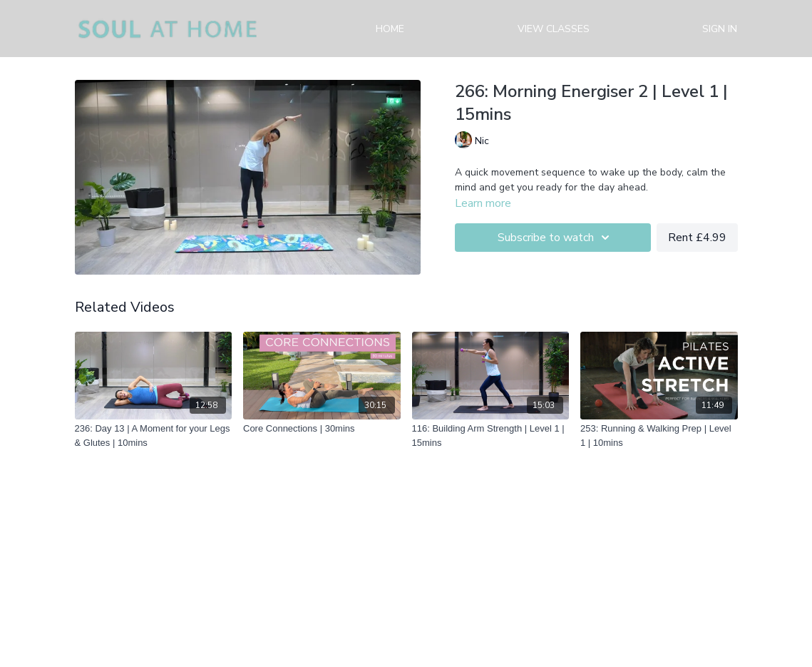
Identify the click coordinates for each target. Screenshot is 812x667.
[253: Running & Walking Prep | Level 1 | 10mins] (659, 436)
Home (390, 29)
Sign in (720, 29)
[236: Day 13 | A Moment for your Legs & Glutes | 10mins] (154, 436)
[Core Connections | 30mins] (322, 429)
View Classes (554, 29)
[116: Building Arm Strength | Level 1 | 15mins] (491, 436)
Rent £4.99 (697, 238)
